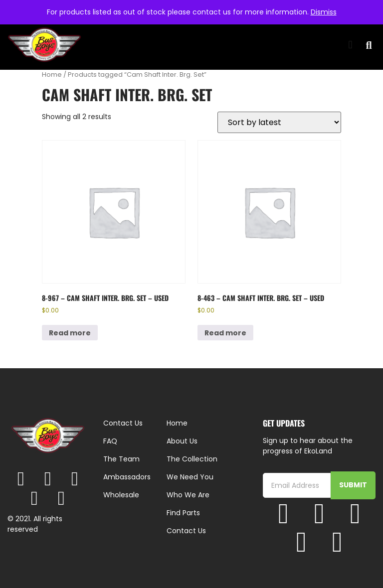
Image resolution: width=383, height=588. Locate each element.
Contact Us (186, 531)
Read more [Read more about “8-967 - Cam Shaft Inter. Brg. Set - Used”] (70, 333)
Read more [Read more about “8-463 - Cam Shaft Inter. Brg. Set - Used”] (225, 333)
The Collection (192, 459)
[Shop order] (279, 122)
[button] (350, 45)
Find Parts (183, 513)
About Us (182, 441)
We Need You (190, 477)
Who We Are (188, 495)
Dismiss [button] (324, 12)
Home (52, 74)
